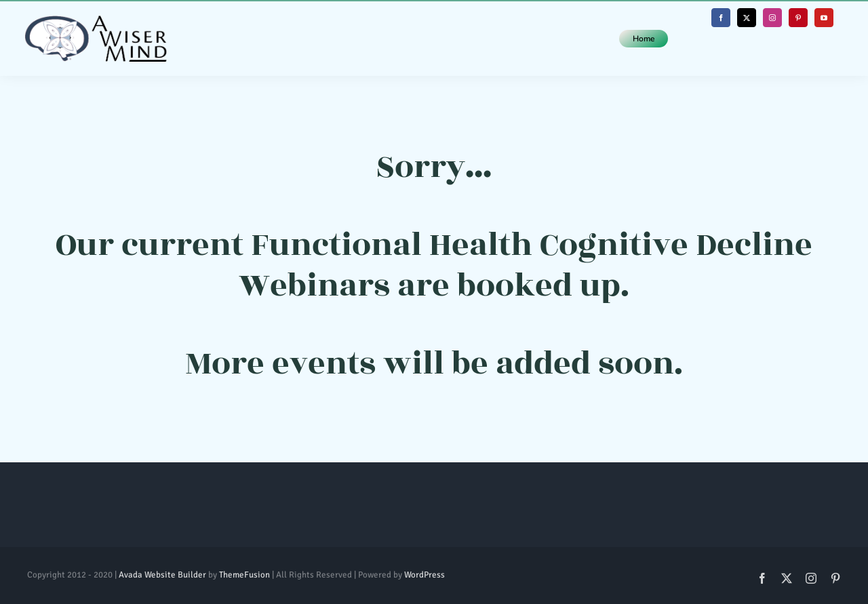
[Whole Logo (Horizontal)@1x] (96, 22)
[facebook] (721, 18)
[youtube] (824, 18)
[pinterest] (798, 18)
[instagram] (772, 18)
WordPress (425, 575)
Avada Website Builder (162, 575)
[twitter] (747, 18)
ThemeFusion (244, 575)
